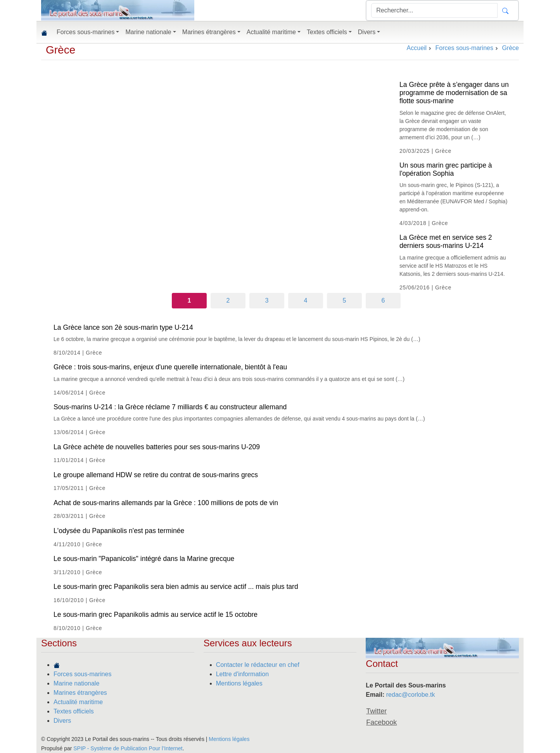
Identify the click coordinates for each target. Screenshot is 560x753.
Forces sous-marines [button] (86, 32)
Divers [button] (367, 32)
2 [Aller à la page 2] (228, 300)
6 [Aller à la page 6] (383, 300)
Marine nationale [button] (148, 32)
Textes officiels (74, 711)
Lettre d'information (242, 674)
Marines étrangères (80, 693)
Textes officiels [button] (327, 32)
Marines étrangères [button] (209, 32)
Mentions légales (239, 683)
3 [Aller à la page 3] (267, 300)
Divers (62, 721)
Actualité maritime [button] (271, 32)
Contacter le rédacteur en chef (258, 665)
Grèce (60, 50)
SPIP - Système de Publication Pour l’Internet (128, 748)
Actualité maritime (78, 702)
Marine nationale (76, 683)
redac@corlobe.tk (411, 695)
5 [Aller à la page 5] (345, 300)
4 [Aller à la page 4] (306, 300)
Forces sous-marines (82, 674)
